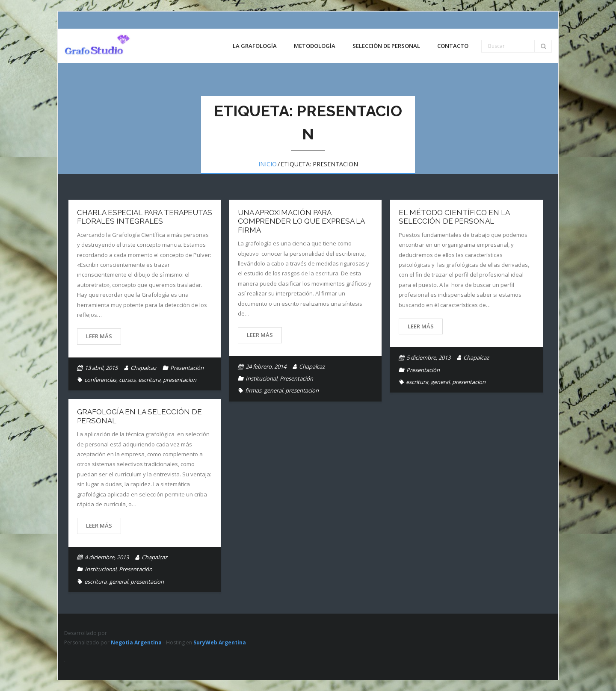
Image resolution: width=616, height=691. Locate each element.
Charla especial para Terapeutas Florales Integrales (145, 217)
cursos (127, 380)
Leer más (99, 336)
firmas (253, 390)
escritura (149, 380)
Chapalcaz (143, 368)
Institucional (261, 378)
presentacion (180, 380)
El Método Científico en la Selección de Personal (454, 217)
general (273, 390)
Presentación (187, 368)
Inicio (268, 164)
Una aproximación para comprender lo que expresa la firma (301, 221)
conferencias (100, 380)
